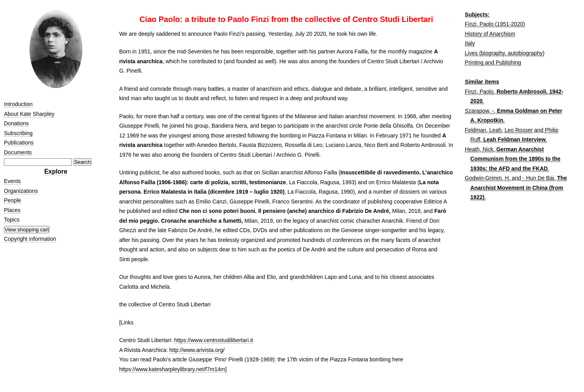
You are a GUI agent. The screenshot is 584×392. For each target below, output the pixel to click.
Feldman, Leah (483, 130)
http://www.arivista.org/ (197, 350)
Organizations (21, 191)
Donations (16, 123)
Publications (19, 143)
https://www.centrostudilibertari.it (213, 340)
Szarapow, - (480, 111)
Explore (56, 171)
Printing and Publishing (493, 62)
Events (12, 181)
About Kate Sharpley (29, 114)
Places (12, 210)
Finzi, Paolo (479, 92)
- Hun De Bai (538, 178)
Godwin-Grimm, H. (488, 178)
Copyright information (30, 239)
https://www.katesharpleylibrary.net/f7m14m (172, 369)
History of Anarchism (490, 34)
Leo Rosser (519, 130)
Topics (12, 220)
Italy (470, 43)
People (13, 200)
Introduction (18, 104)
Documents (18, 152)
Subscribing (18, 133)
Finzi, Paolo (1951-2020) (495, 24)
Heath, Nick (479, 149)
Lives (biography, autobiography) (505, 53)
